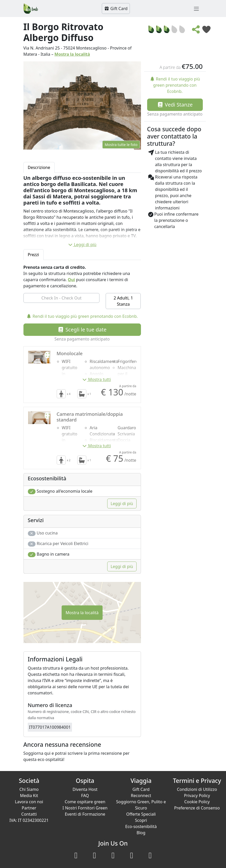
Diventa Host (85, 789)
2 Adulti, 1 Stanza (123, 301)
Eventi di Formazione (85, 814)
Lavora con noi (29, 802)
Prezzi (34, 255)
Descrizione (39, 167)
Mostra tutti (97, 379)
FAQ (85, 796)
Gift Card (116, 9)
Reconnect (141, 796)
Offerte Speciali (141, 814)
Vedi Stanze (175, 105)
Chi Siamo (29, 789)
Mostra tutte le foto (121, 145)
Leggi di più (82, 245)
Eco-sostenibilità (141, 826)
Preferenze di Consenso (197, 808)
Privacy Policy (197, 796)
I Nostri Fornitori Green (85, 808)
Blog (141, 833)
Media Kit (29, 796)
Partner (29, 808)
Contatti (29, 814)
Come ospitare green (85, 802)
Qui (71, 280)
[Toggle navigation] (196, 9)
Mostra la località (72, 54)
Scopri (141, 820)
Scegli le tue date (82, 330)
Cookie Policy (197, 802)
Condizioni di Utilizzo (197, 789)
